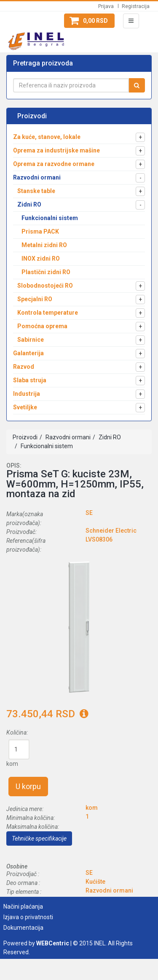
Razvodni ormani (67, 437)
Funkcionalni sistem (46, 446)
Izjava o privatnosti (28, 917)
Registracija (136, 6)
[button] (89, 21)
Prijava (106, 6)
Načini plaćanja (23, 906)
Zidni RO (109, 437)
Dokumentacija (23, 928)
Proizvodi (25, 437)
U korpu (28, 786)
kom (12, 764)
